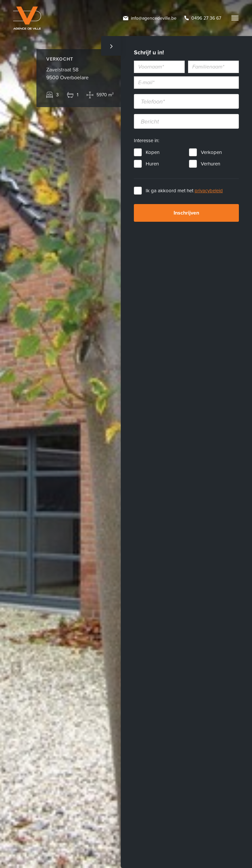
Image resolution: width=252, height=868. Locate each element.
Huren (152, 164)
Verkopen (211, 152)
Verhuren (210, 164)
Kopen (153, 152)
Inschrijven (186, 213)
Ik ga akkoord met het (184, 191)
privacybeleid (209, 191)
